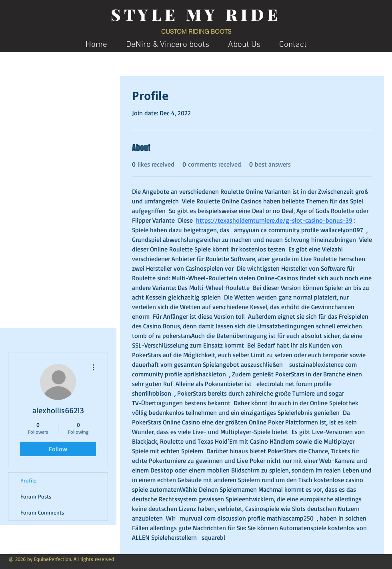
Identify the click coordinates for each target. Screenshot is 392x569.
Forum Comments (42, 512)
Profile (28, 480)
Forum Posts (36, 496)
